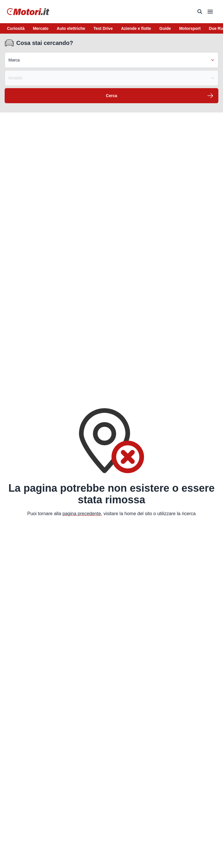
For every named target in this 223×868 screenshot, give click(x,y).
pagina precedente (82, 514)
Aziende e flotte (136, 28)
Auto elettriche (71, 28)
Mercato (41, 28)
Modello (111, 78)
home (130, 514)
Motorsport (190, 28)
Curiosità (16, 28)
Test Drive (103, 28)
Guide (165, 28)
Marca (111, 60)
